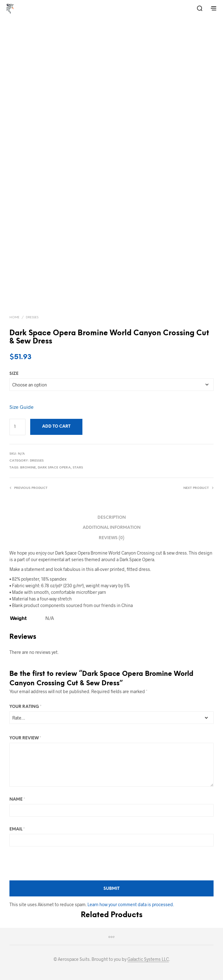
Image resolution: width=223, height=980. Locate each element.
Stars (78, 468)
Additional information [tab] (112, 528)
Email (17, 829)
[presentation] (57, 863)
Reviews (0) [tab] (111, 538)
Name (17, 799)
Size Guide (22, 407)
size (14, 374)
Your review (25, 738)
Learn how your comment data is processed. (131, 904)
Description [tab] (112, 518)
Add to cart (56, 427)
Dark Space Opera (54, 468)
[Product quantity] (17, 427)
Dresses (32, 318)
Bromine (28, 468)
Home (14, 318)
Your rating (25, 707)
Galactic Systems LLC (148, 959)
